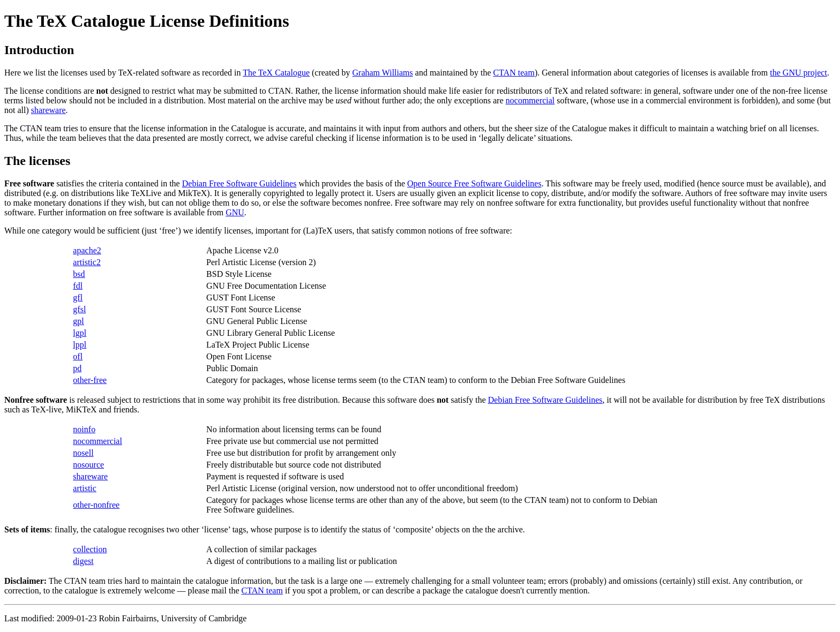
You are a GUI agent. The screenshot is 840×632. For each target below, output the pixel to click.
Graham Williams (383, 73)
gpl (78, 321)
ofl (78, 356)
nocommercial (530, 100)
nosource (88, 465)
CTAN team (514, 73)
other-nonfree (96, 505)
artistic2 (87, 262)
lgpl (80, 333)
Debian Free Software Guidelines (239, 183)
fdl (78, 286)
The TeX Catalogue (276, 73)
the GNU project (798, 73)
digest (83, 561)
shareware (48, 110)
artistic (85, 488)
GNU (235, 212)
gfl (78, 298)
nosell (83, 453)
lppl (80, 345)
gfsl (79, 309)
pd (77, 368)
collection (90, 549)
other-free (90, 380)
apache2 (87, 250)
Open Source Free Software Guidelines (474, 183)
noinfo (84, 429)
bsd (79, 274)
